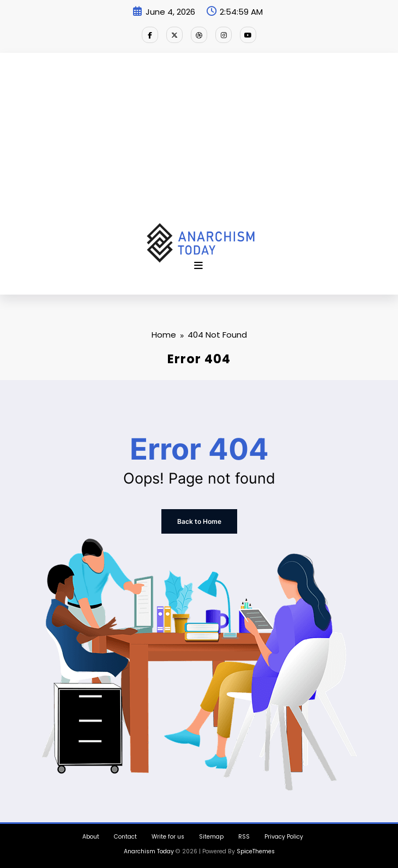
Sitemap (211, 837)
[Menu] (198, 266)
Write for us (168, 837)
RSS (244, 837)
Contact (125, 837)
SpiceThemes (256, 851)
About (91, 837)
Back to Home (199, 521)
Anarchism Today (149, 851)
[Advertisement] (199, 141)
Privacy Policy (284, 837)
